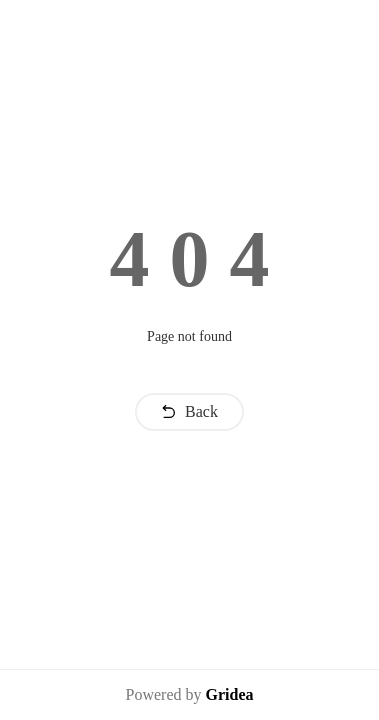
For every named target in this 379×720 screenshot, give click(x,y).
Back (189, 411)
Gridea (229, 694)
